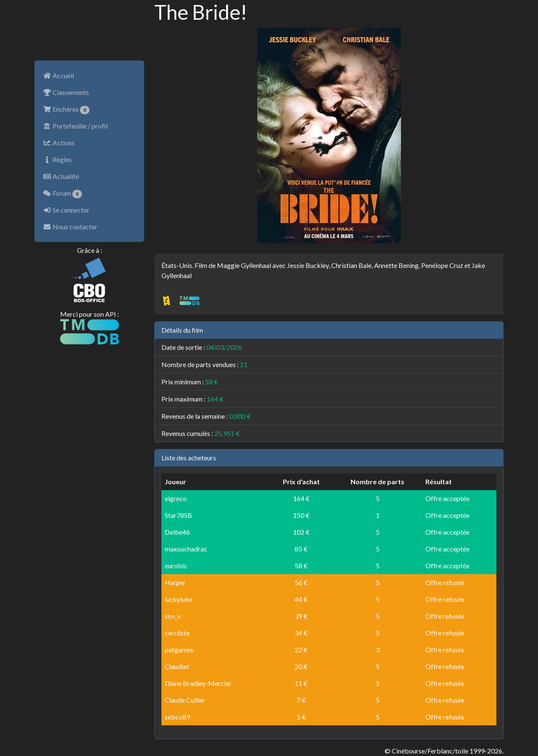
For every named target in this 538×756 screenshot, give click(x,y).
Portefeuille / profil (75, 126)
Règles (57, 159)
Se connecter (66, 210)
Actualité (61, 176)
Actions (59, 143)
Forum (62, 194)
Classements (66, 92)
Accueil (58, 75)
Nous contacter (70, 227)
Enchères (66, 110)
